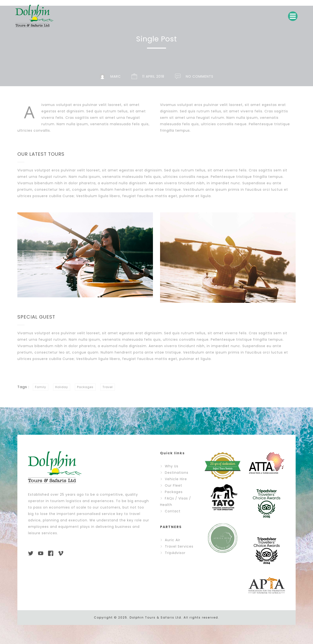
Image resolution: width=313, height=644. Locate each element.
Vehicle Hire (176, 479)
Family (40, 387)
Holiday (61, 387)
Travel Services (179, 546)
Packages (85, 387)
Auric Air (173, 540)
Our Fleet (174, 485)
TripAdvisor (175, 553)
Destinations (177, 473)
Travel (107, 387)
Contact (173, 511)
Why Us (172, 466)
